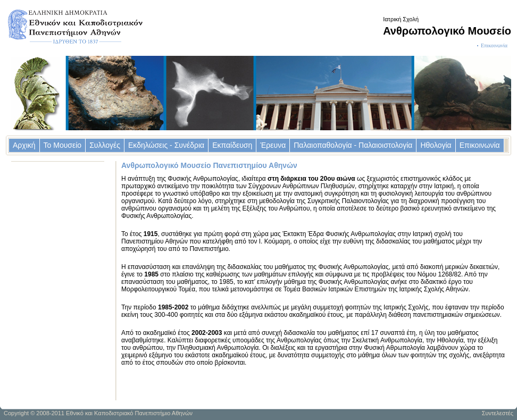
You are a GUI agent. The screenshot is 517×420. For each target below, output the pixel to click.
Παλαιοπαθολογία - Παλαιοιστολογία (353, 145)
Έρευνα (273, 145)
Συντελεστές (498, 413)
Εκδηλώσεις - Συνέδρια (166, 145)
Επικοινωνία (494, 45)
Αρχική (24, 145)
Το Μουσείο (63, 145)
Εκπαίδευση (232, 145)
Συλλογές (105, 145)
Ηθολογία (436, 145)
